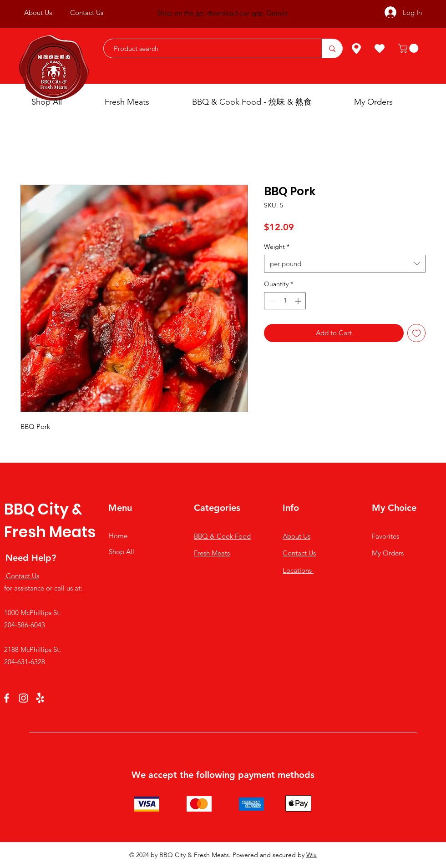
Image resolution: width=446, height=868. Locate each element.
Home (118, 536)
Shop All (122, 552)
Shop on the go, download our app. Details (222, 13)
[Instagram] (23, 698)
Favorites (385, 536)
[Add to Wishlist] (417, 333)
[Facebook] (7, 698)
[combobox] (345, 264)
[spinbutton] (285, 301)
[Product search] (208, 48)
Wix (312, 855)
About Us (296, 536)
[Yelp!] (40, 698)
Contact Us (299, 553)
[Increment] (299, 301)
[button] (409, 48)
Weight (277, 247)
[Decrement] (271, 301)
